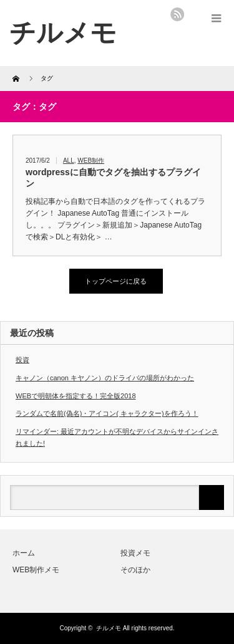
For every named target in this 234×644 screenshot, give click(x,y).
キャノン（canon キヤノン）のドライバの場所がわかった (105, 378)
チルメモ (109, 628)
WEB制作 (91, 161)
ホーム (24, 553)
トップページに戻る (116, 281)
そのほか (135, 570)
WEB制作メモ (36, 570)
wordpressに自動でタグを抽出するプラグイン (113, 178)
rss (177, 14)
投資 (22, 360)
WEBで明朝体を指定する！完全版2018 (76, 396)
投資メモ (135, 553)
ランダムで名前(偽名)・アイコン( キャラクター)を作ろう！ (107, 413)
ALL (69, 161)
